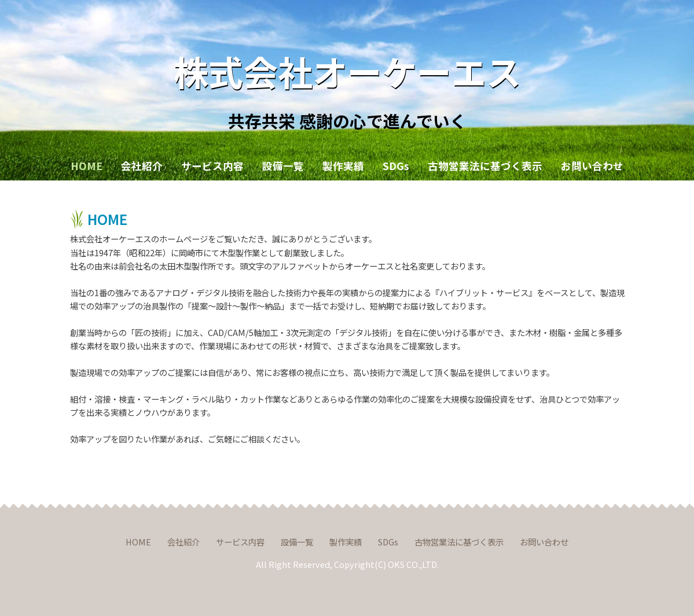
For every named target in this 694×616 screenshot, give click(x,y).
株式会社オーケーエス (347, 71)
